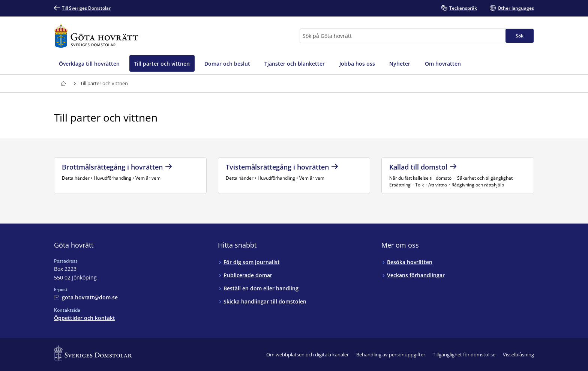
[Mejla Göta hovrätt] (86, 297)
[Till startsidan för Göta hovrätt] (96, 36)
